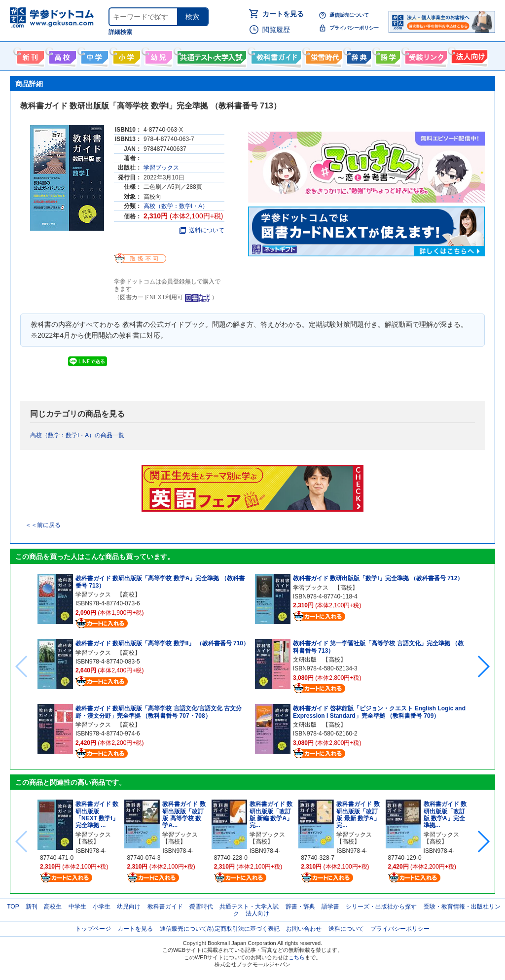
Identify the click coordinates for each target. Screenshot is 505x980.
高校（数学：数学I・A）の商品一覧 (77, 435)
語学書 (387, 55)
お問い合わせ (304, 929)
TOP (13, 907)
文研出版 (305, 660)
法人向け (468, 55)
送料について (202, 230)
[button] (483, 666)
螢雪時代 (323, 55)
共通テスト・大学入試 (211, 55)
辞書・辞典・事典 (358, 55)
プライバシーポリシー (354, 28)
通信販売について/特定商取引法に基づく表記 (220, 929)
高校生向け (61, 55)
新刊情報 (29, 55)
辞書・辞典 (300, 907)
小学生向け (126, 55)
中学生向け (93, 55)
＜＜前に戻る (43, 525)
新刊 (32, 907)
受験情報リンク (425, 55)
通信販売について (349, 15)
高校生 (53, 907)
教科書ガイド (275, 55)
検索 (192, 17)
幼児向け (158, 55)
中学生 (77, 907)
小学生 (102, 907)
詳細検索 (120, 32)
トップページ (93, 929)
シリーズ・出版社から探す (381, 907)
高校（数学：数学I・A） (176, 206)
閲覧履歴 (276, 30)
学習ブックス (161, 168)
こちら (297, 957)
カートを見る (283, 14)
